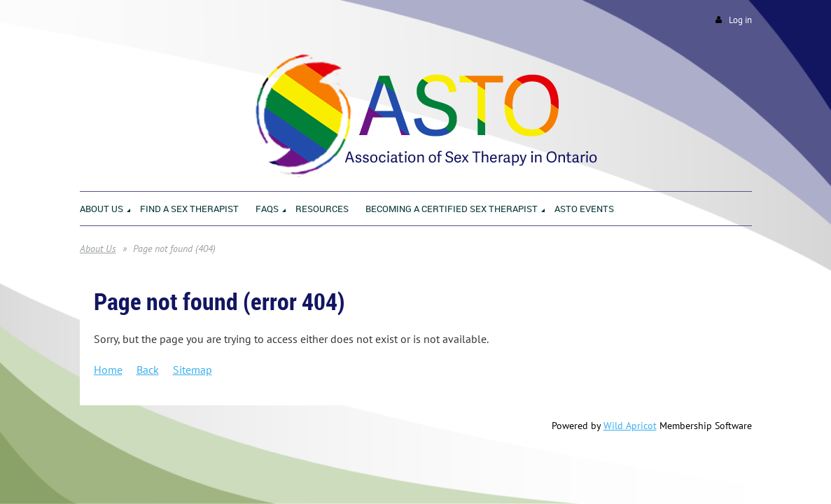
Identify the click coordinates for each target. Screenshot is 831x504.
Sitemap (193, 370)
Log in (740, 20)
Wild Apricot (630, 426)
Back (148, 370)
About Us (98, 248)
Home (108, 370)
